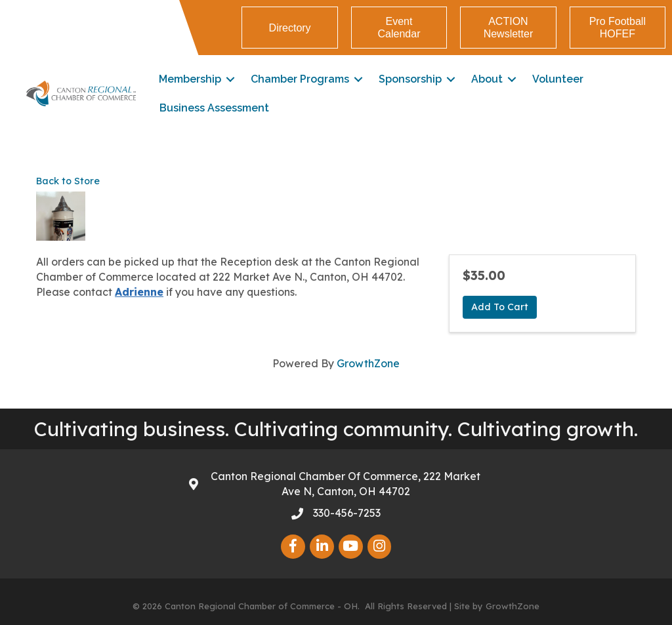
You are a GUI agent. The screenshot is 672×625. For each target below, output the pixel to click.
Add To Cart (500, 307)
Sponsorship (410, 79)
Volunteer (558, 79)
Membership (190, 79)
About (487, 79)
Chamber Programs (300, 79)
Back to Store (68, 181)
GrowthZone (368, 363)
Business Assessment (214, 108)
